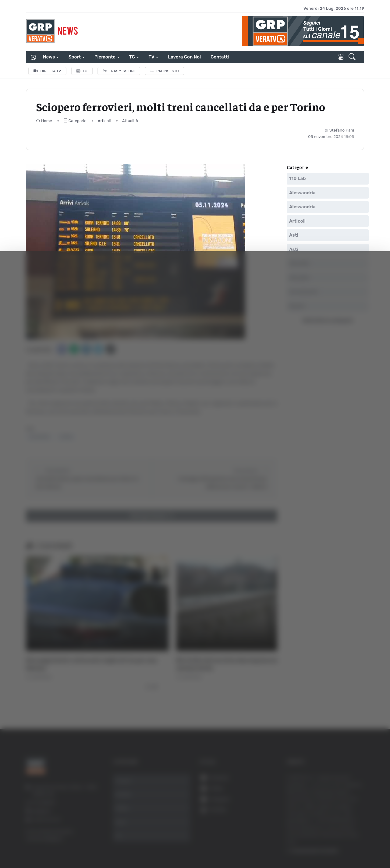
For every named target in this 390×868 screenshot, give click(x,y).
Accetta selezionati (328, 789)
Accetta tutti (328, 769)
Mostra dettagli (333, 846)
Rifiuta (328, 808)
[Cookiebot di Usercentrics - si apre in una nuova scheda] (52, 846)
